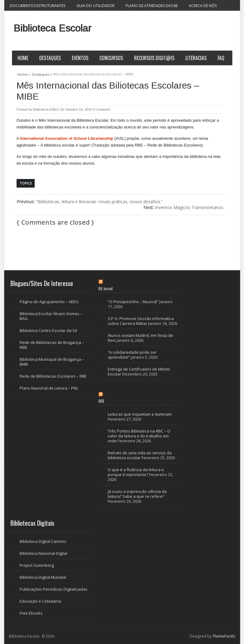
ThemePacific (224, 636)
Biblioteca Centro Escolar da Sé (48, 330)
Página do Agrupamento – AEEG (49, 302)
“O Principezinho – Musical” (133, 302)
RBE (101, 401)
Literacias (196, 58)
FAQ (221, 58)
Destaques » (42, 74)
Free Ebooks (31, 613)
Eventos (80, 58)
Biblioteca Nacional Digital (43, 553)
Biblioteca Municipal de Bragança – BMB (52, 362)
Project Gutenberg (37, 565)
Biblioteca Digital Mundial (43, 577)
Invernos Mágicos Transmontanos (183, 207)
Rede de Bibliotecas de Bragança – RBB (52, 345)
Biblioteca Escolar (52, 28)
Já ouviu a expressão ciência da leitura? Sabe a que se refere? (137, 494)
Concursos (111, 58)
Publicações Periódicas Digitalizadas (54, 589)
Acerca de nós (203, 6)
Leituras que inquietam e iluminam (140, 414)
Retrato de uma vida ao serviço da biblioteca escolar (140, 455)
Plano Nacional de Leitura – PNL (49, 388)
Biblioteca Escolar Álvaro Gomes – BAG (51, 316)
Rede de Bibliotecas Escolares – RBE (53, 376)
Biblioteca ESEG (46, 109)
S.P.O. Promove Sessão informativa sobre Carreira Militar (141, 321)
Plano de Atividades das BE (152, 6)
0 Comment (101, 109)
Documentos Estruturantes (38, 6)
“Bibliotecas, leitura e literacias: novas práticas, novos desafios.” (90, 202)
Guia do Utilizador (95, 6)
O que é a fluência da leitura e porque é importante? (136, 472)
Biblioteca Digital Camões (43, 541)
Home (23, 58)
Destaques (50, 58)
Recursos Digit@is (154, 58)
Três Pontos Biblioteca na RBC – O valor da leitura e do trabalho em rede (139, 436)
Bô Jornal (106, 288)
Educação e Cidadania (40, 601)
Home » (24, 74)
